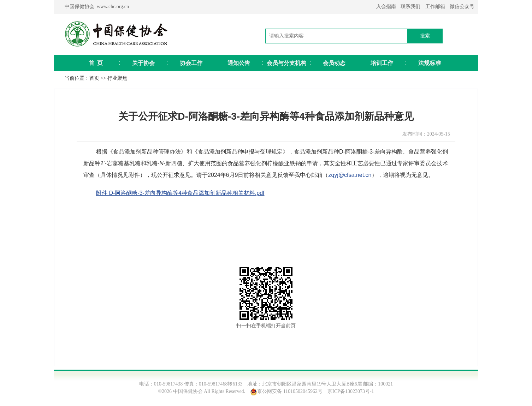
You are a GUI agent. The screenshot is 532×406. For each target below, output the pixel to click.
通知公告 (239, 63)
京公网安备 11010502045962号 (290, 391)
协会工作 (191, 63)
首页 (94, 78)
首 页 (96, 63)
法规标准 (430, 63)
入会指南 (386, 7)
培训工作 (382, 63)
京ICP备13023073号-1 (351, 391)
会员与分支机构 (286, 63)
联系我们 (410, 7)
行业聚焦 (117, 78)
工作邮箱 (435, 7)
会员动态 (334, 63)
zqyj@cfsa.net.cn (350, 175)
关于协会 (143, 63)
